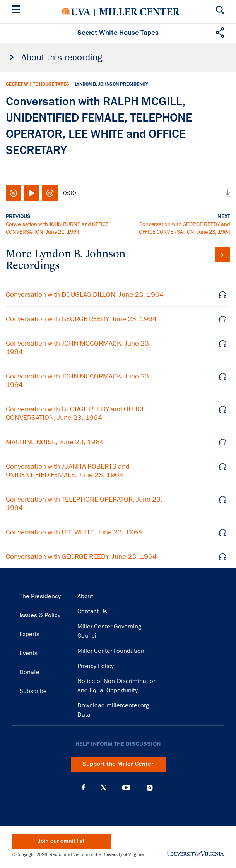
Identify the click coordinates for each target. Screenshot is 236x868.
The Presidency (40, 596)
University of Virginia (76, 12)
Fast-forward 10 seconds (50, 193)
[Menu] (17, 10)
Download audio (227, 193)
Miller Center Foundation (111, 651)
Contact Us (92, 611)
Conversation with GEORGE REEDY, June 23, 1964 (81, 319)
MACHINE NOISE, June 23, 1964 (55, 442)
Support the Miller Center (118, 764)
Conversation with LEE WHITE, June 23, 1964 (74, 532)
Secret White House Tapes (38, 84)
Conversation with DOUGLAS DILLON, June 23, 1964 (85, 294)
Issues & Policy (40, 615)
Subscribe (33, 691)
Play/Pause (32, 193)
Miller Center (139, 12)
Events (28, 653)
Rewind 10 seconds (14, 193)
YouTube (126, 788)
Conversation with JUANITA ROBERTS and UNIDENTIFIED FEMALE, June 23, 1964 (68, 471)
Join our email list (61, 841)
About (85, 596)
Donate (29, 672)
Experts (29, 634)
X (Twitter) (103, 788)
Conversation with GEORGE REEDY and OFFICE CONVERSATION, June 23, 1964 (76, 413)
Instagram (150, 788)
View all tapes (222, 255)
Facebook (83, 788)
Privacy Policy (96, 666)
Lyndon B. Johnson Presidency (111, 84)
